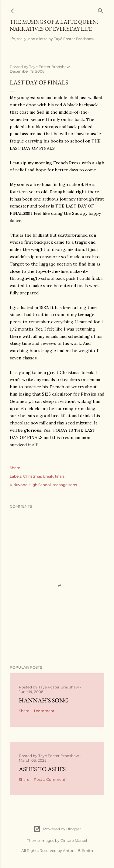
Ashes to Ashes (42, 769)
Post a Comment (50, 779)
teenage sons (65, 485)
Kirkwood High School (30, 485)
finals (60, 476)
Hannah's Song (44, 700)
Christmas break (38, 476)
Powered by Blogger (57, 829)
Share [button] (15, 468)
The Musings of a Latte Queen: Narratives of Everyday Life (54, 25)
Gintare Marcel (74, 841)
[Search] (101, 10)
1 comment (44, 711)
